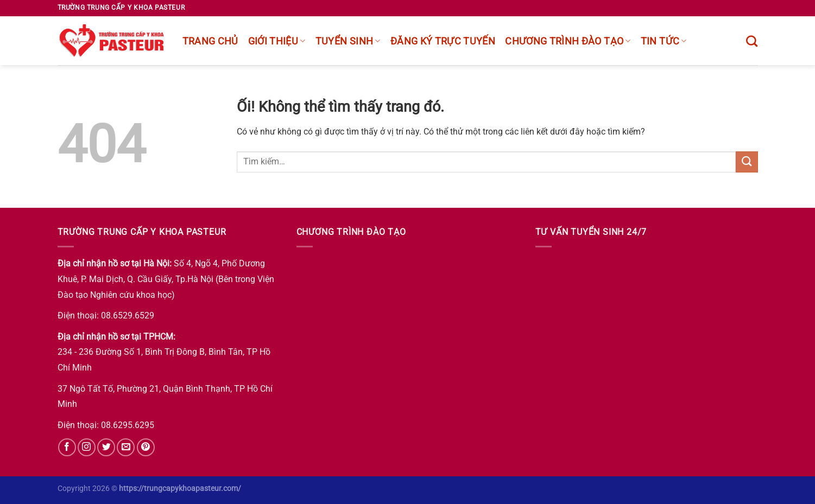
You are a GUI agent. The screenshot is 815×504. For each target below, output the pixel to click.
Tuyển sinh (348, 41)
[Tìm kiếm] (752, 41)
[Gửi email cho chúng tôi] (126, 447)
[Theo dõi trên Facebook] (67, 447)
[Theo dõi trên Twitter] (106, 447)
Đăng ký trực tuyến (443, 41)
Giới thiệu (277, 41)
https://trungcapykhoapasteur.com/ (180, 489)
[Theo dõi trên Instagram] (87, 447)
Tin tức (664, 41)
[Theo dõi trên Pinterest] (146, 447)
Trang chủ (210, 41)
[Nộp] (747, 162)
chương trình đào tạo (568, 41)
